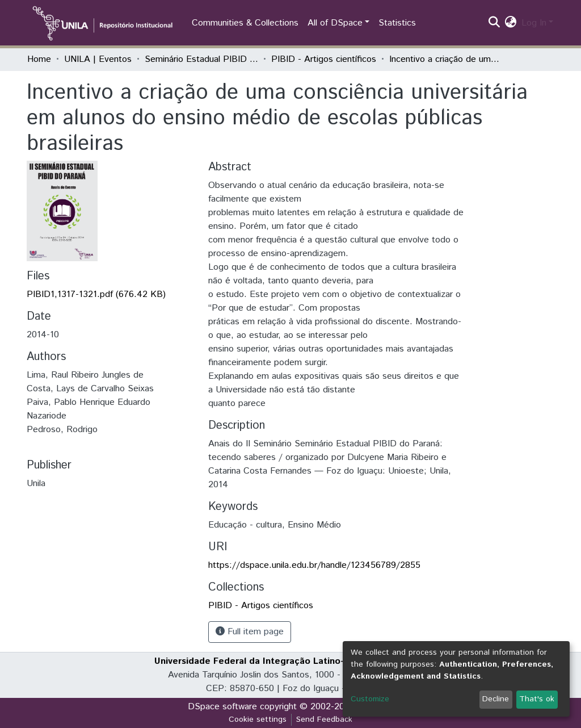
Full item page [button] (250, 632)
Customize (370, 699)
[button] (511, 23)
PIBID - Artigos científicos (324, 59)
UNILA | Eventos (98, 59)
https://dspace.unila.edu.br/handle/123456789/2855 (314, 565)
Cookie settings (258, 719)
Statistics (397, 23)
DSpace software (222, 707)
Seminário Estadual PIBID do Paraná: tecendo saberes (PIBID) (201, 59)
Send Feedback (324, 719)
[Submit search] (494, 23)
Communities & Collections (245, 23)
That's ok (537, 699)
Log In (534, 23)
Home (39, 59)
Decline (496, 699)
